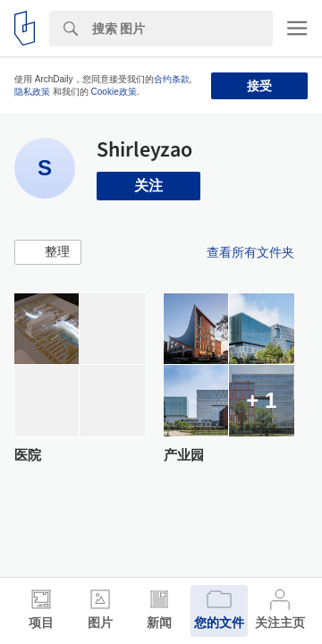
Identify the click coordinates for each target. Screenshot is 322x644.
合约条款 (172, 79)
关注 (148, 186)
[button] (48, 252)
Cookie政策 (114, 92)
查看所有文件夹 (250, 252)
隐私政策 (32, 92)
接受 (259, 86)
